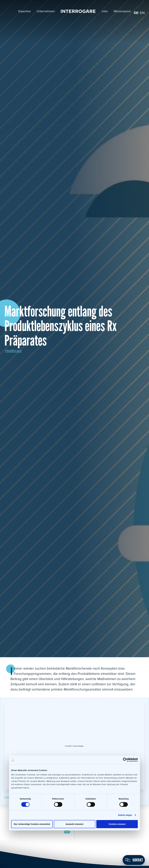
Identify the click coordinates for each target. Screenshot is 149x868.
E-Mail (67, 831)
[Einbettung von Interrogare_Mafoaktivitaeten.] (74, 746)
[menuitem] (136, 13)
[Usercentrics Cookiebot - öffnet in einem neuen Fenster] (125, 760)
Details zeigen (125, 815)
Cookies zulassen (117, 824)
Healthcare (14, 351)
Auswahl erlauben (75, 824)
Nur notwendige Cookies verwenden (32, 824)
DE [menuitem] (136, 13)
